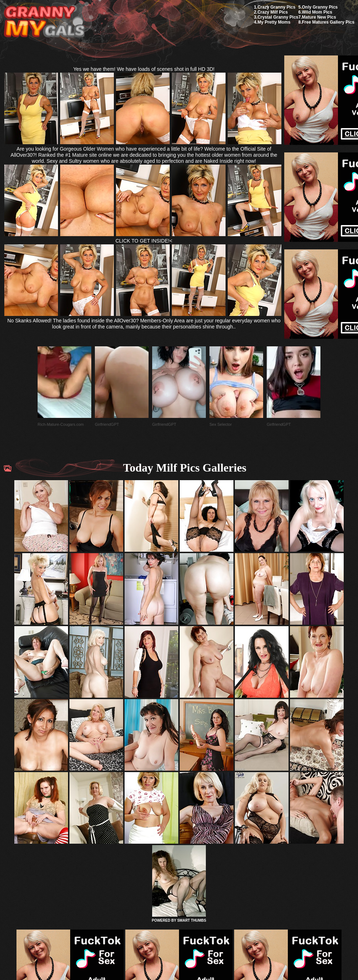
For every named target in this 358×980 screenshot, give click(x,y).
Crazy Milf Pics (273, 12)
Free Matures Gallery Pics (328, 22)
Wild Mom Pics (317, 12)
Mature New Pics (319, 17)
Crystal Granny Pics (278, 17)
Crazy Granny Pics (276, 7)
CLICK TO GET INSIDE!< (144, 241)
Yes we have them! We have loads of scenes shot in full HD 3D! (144, 69)
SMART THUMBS (192, 920)
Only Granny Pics (320, 7)
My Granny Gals (44, 22)
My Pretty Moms (274, 22)
